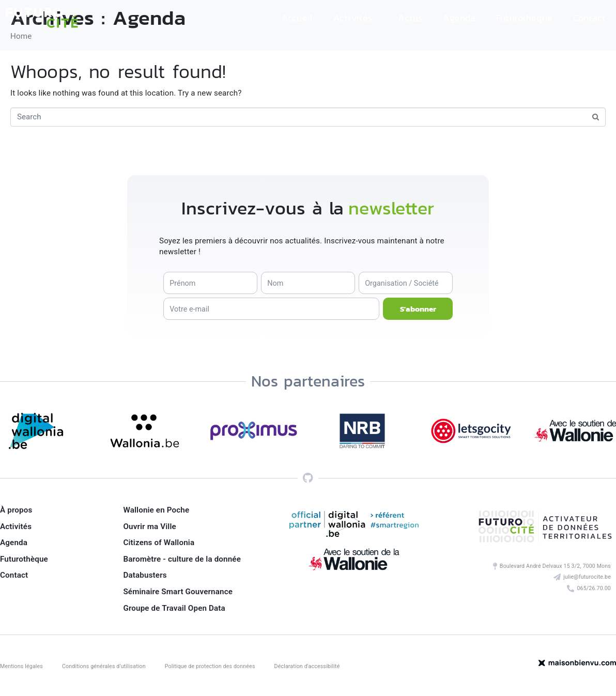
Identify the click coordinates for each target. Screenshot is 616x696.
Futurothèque (524, 18)
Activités (353, 18)
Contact (589, 18)
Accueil (297, 18)
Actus (410, 18)
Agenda (459, 18)
